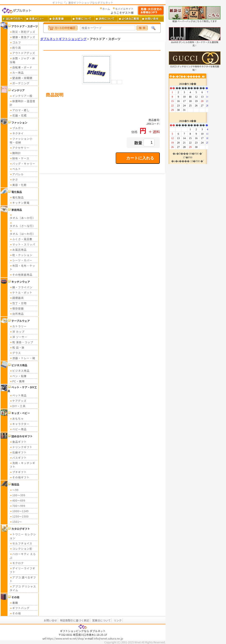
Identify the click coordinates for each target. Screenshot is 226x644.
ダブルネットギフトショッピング (63, 39)
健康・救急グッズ (23, 37)
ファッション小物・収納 (21, 140)
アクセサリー (20, 148)
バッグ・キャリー (23, 163)
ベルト (15, 169)
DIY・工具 (18, 406)
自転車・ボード (21, 67)
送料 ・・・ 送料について (106, 19)
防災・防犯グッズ (23, 32)
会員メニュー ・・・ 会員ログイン (37, 19)
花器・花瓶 (18, 115)
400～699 (18, 500)
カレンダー (188, 119)
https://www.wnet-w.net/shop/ (66, 638)
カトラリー (18, 326)
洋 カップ (17, 331)
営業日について (102, 620)
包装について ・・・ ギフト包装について (83, 19)
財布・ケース (20, 158)
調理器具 (17, 298)
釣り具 (15, 48)
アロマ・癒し (20, 110)
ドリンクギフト (21, 447)
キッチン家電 (20, 203)
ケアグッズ (18, 401)
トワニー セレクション (23, 536)
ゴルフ (15, 42)
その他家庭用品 (21, 275)
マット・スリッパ (23, 244)
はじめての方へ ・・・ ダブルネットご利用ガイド (13, 19)
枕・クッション (21, 255)
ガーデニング (20, 83)
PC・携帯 (17, 381)
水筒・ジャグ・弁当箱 (22, 60)
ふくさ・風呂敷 (21, 239)
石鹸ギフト (18, 452)
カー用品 (17, 73)
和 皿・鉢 (17, 347)
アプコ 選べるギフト (23, 579)
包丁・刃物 (18, 303)
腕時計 (15, 153)
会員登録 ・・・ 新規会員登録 (60, 19)
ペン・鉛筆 (18, 376)
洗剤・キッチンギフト (23, 465)
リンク (118, 620)
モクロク (17, 563)
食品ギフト (18, 442)
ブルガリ (17, 128)
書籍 (14, 603)
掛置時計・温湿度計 (23, 103)
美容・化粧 (18, 185)
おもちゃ (17, 418)
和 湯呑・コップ (22, 342)
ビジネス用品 (20, 371)
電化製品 (17, 197)
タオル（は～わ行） (23, 232)
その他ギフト (20, 477)
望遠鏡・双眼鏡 (21, 78)
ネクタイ (17, 133)
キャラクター (20, 424)
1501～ (16, 522)
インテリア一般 (21, 96)
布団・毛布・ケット (23, 267)
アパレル (17, 174)
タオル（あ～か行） (23, 216)
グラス (15, 353)
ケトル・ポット (21, 292)
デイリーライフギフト (23, 570)
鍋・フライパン (21, 287)
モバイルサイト (124, 9)
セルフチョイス (21, 543)
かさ (14, 179)
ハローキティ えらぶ (23, 556)
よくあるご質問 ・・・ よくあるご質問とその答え (129, 19)
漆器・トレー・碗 (23, 358)
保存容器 (17, 308)
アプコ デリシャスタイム (23, 588)
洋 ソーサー (19, 337)
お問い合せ (50, 620)
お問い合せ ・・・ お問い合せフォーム (152, 19)
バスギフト (18, 458)
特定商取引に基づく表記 (75, 620)
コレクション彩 (21, 549)
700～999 (18, 506)
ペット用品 (18, 395)
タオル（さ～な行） (23, 224)
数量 (138, 143)
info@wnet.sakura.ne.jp (108, 638)
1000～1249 (19, 511)
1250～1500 (19, 516)
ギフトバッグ (20, 608)
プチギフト (18, 472)
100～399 (18, 495)
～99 (14, 490)
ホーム (106, 9)
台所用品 (17, 314)
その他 (15, 613)
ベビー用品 (18, 429)
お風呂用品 (18, 250)
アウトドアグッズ (22, 53)
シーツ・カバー (21, 260)
